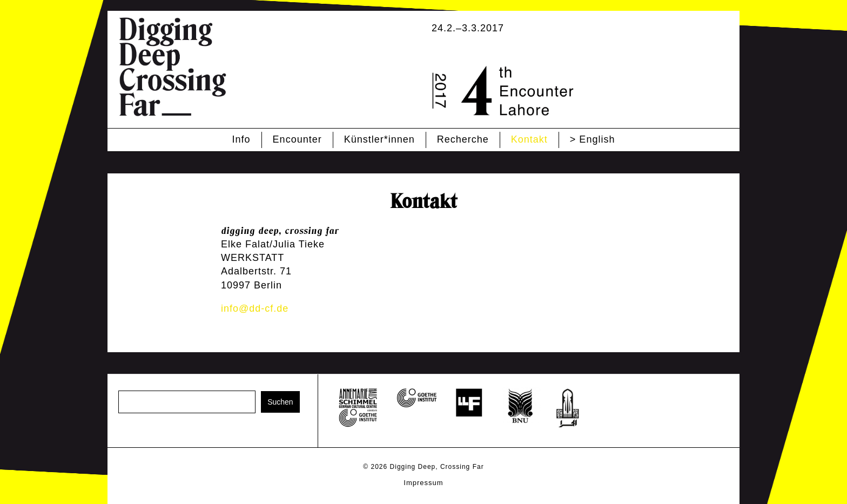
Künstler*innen (379, 139)
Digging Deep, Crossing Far (437, 467)
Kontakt (529, 139)
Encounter (297, 139)
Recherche (463, 139)
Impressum (423, 483)
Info (241, 139)
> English (593, 139)
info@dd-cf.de (255, 308)
